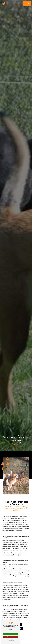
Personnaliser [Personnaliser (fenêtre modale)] (10, 640)
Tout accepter (10, 634)
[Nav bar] (27, 4)
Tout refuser (10, 637)
